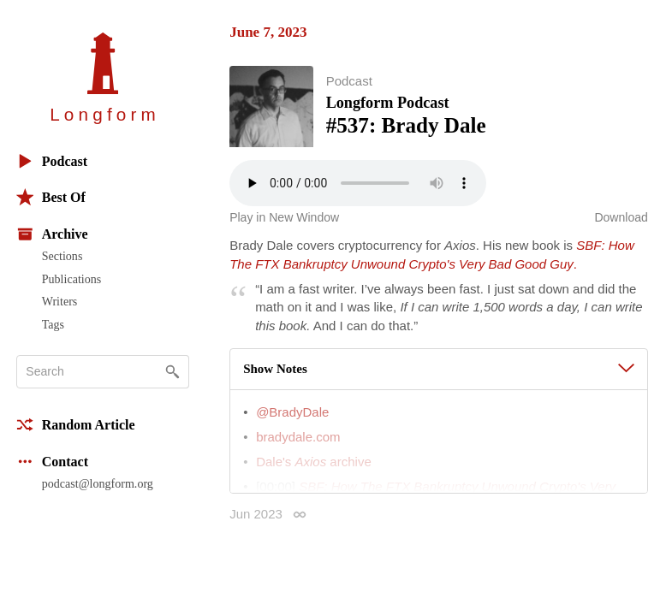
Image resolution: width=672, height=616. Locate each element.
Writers (60, 301)
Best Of (51, 197)
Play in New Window (284, 220)
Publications (71, 279)
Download (621, 220)
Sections (62, 256)
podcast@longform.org (98, 483)
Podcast (52, 161)
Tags (53, 324)
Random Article (76, 425)
